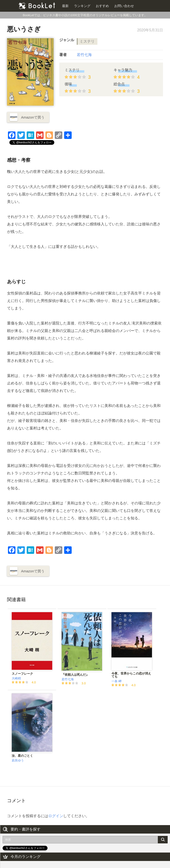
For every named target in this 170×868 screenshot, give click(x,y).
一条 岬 (116, 681)
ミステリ (87, 41)
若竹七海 (84, 55)
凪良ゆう (18, 760)
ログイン (56, 816)
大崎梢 (16, 678)
